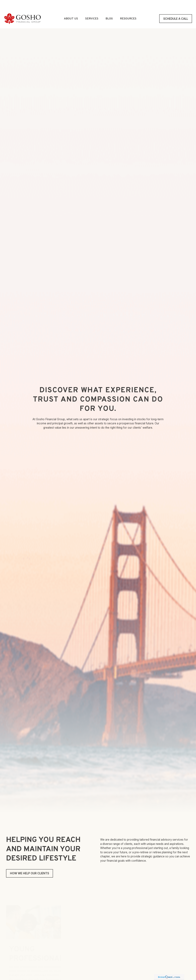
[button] (71, 10)
